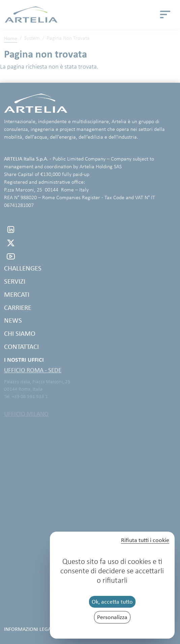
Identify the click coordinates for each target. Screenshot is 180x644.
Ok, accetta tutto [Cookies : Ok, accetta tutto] (112, 602)
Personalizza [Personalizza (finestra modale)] (112, 617)
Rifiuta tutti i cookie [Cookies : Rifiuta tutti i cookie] (145, 540)
